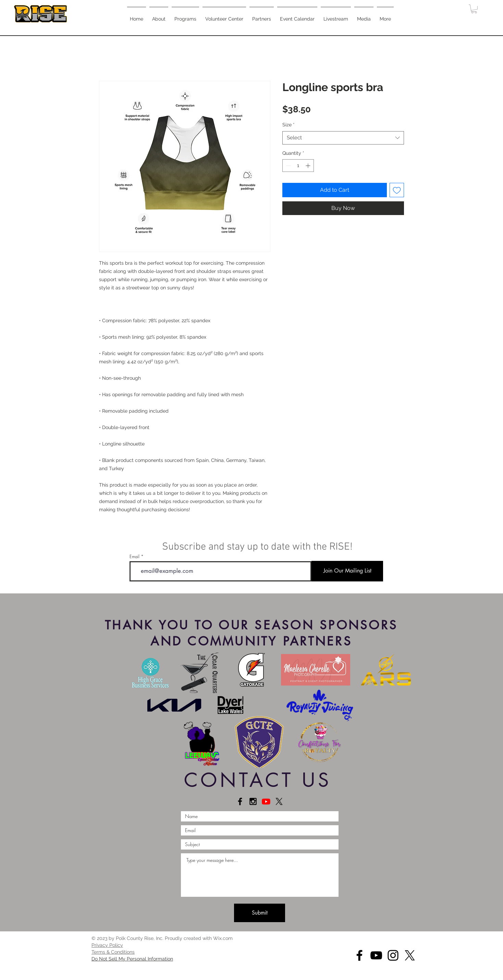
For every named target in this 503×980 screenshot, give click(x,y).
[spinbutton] (298, 166)
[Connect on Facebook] (240, 801)
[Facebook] (359, 955)
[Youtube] (266, 801)
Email (134, 557)
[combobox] (343, 138)
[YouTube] (376, 955)
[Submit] (260, 913)
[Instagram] (393, 955)
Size (289, 125)
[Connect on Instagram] (253, 801)
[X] (279, 801)
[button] (185, 16)
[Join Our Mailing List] (347, 571)
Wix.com (223, 938)
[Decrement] (288, 166)
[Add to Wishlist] (397, 190)
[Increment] (309, 166)
